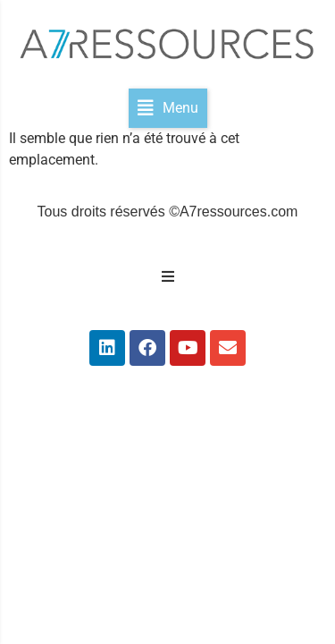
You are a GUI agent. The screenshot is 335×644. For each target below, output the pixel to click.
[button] (168, 108)
